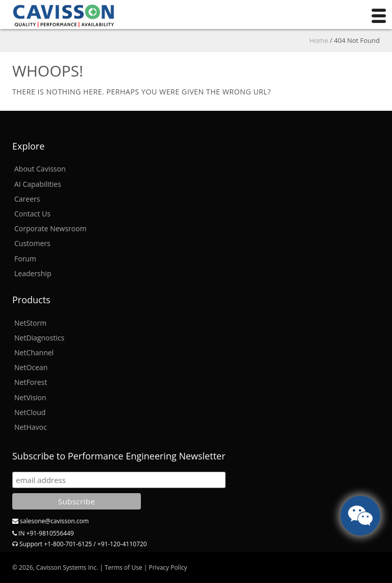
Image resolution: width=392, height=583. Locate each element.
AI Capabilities (38, 184)
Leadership (33, 273)
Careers (27, 199)
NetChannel (34, 353)
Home (319, 40)
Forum (25, 259)
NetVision (30, 397)
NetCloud (30, 412)
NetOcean (31, 367)
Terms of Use (124, 567)
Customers (32, 243)
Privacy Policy (168, 567)
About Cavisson (40, 169)
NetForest (31, 382)
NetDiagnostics (39, 338)
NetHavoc (31, 427)
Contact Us (32, 214)
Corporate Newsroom (50, 228)
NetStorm (30, 323)
